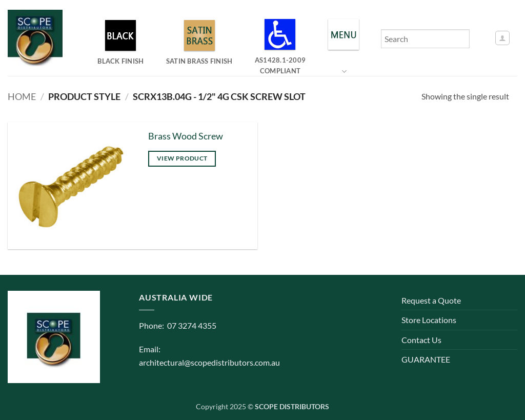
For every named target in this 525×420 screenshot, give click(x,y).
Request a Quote (431, 300)
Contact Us (421, 340)
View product (182, 158)
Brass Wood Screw (186, 136)
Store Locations (429, 320)
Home (22, 96)
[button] (502, 38)
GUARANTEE (426, 359)
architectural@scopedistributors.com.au (209, 362)
